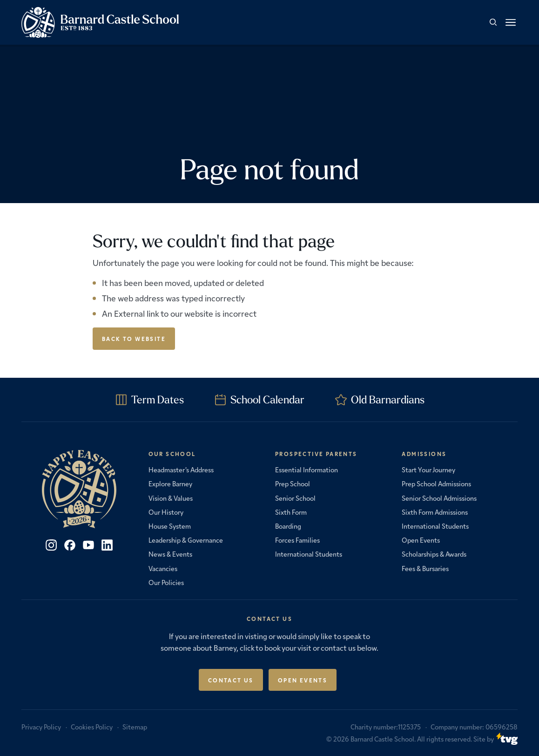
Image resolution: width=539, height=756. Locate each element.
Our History (166, 512)
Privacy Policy (41, 727)
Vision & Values (171, 498)
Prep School (293, 484)
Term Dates (158, 399)
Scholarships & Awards (434, 554)
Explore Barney (170, 484)
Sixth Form (291, 512)
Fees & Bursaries (425, 568)
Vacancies (163, 568)
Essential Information (307, 470)
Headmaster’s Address (181, 470)
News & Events (170, 554)
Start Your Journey (428, 470)
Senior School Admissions (439, 498)
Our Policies (166, 582)
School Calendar (267, 399)
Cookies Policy (92, 727)
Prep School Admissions (436, 484)
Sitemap (135, 727)
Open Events (421, 540)
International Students (309, 554)
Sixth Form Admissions (435, 512)
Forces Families (297, 540)
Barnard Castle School (382, 739)
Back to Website (134, 338)
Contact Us (231, 680)
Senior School (295, 498)
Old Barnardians (388, 399)
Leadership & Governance (186, 540)
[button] (511, 22)
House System (170, 526)
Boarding (288, 526)
